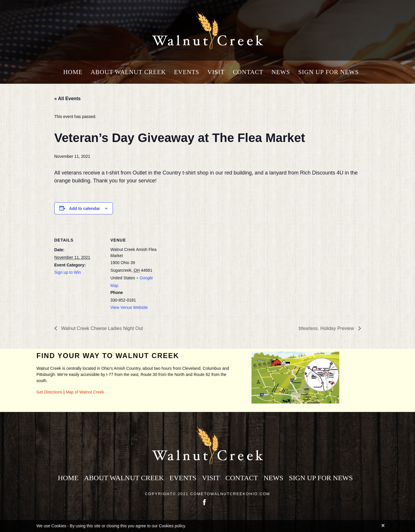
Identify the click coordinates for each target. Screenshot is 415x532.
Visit (216, 72)
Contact (248, 72)
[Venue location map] (198, 264)
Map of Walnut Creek (85, 392)
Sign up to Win (68, 272)
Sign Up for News (329, 72)
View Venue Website (129, 307)
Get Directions (50, 392)
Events (187, 72)
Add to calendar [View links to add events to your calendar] (85, 208)
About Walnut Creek (128, 72)
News (281, 72)
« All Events (68, 99)
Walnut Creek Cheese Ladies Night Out (101, 328)
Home (73, 72)
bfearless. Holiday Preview (327, 328)
